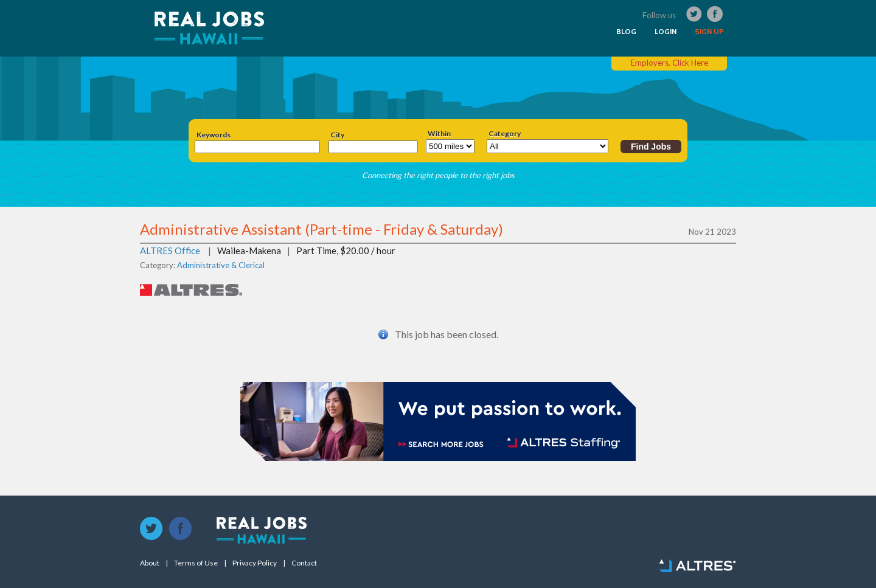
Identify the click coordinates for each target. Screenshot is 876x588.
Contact (304, 563)
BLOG (626, 32)
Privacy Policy (255, 563)
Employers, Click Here (669, 63)
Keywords (214, 135)
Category (505, 134)
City (337, 135)
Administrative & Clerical (221, 265)
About (150, 563)
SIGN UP (709, 32)
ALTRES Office (170, 251)
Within (439, 134)
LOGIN (666, 32)
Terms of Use (196, 563)
